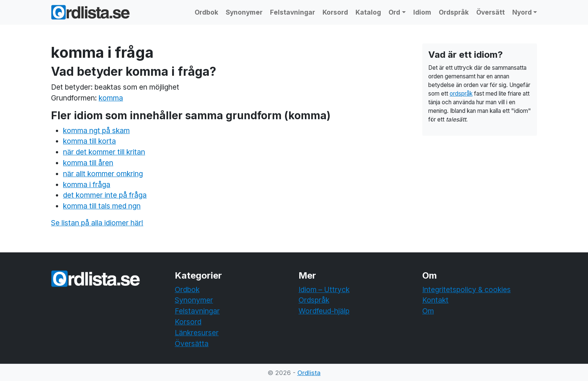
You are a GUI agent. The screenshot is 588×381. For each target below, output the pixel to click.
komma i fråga (87, 184)
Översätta (192, 343)
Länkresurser (197, 333)
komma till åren (88, 163)
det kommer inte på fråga (105, 195)
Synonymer (244, 12)
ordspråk (461, 94)
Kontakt (435, 300)
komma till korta (89, 141)
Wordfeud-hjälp (324, 311)
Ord (394, 12)
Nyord (522, 12)
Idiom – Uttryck (324, 289)
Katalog (368, 12)
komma (111, 98)
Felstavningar (292, 12)
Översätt (490, 12)
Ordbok (206, 12)
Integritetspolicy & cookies (466, 289)
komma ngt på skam (96, 130)
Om (428, 311)
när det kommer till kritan (104, 152)
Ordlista (309, 373)
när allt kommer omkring (103, 174)
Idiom (422, 12)
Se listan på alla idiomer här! (97, 223)
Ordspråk (454, 12)
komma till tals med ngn (102, 206)
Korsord (335, 12)
